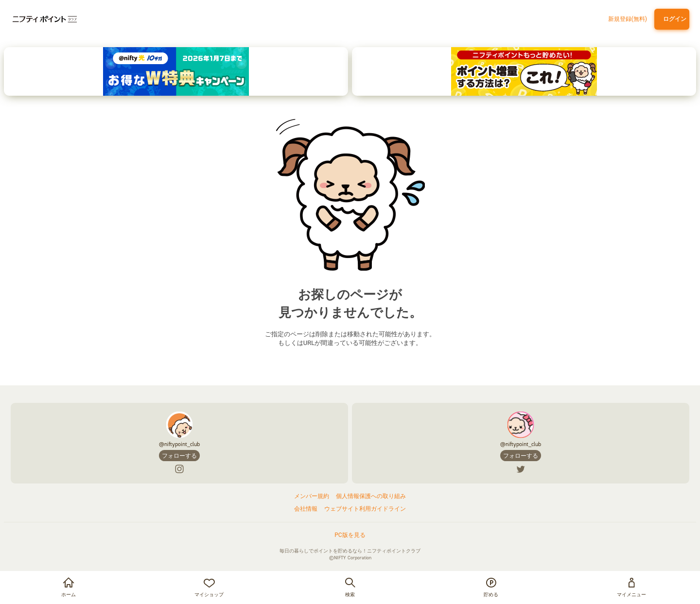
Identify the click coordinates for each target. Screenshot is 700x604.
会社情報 (306, 509)
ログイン (673, 19)
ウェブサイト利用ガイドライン (365, 509)
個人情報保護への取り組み (371, 496)
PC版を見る (350, 535)
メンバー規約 (312, 496)
